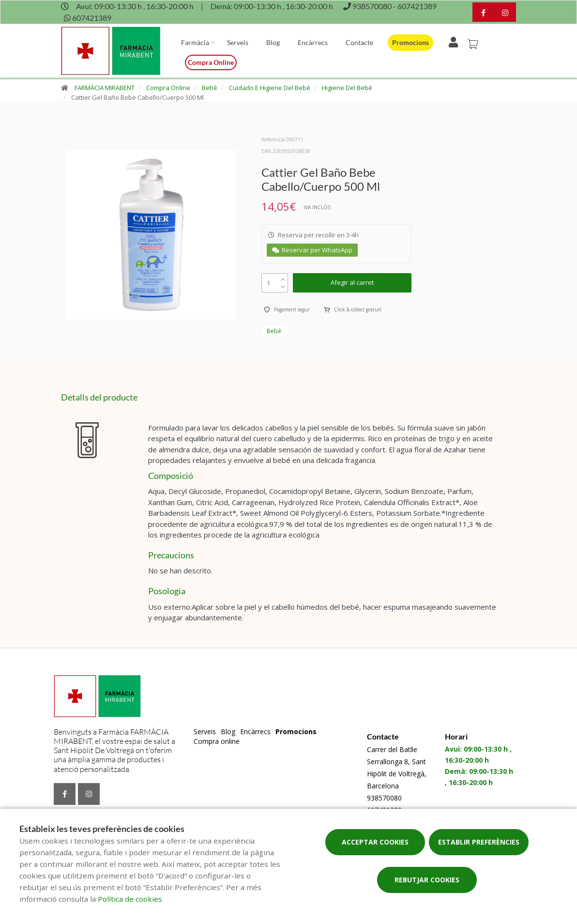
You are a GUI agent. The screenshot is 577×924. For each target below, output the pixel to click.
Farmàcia (195, 42)
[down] (283, 285)
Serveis (238, 42)
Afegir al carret (352, 282)
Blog (273, 42)
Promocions (410, 42)
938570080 (384, 798)
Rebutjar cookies (427, 880)
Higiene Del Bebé (347, 88)
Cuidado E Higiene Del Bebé (270, 88)
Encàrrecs (313, 42)
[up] (283, 277)
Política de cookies (130, 899)
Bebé (210, 88)
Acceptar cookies (375, 842)
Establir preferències (479, 842)
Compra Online (168, 88)
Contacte (359, 42)
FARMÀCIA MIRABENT (105, 88)
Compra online (211, 62)
